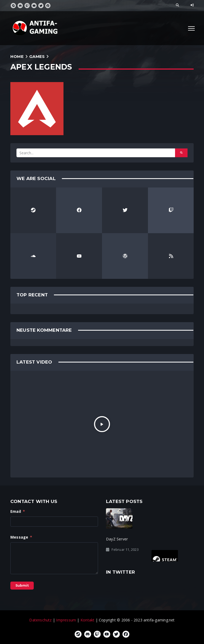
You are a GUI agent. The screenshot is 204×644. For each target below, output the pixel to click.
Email (18, 511)
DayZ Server (117, 539)
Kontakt (87, 620)
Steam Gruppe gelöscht (173, 539)
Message (21, 537)
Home (17, 56)
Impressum (66, 620)
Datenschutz (40, 620)
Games (37, 56)
